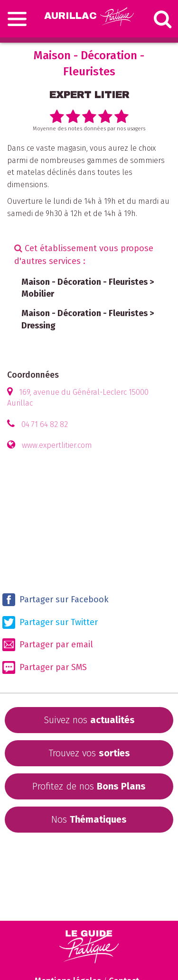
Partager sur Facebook (56, 600)
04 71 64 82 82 (45, 424)
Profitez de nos (89, 786)
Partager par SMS (45, 667)
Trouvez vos (89, 753)
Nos (89, 819)
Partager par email (48, 645)
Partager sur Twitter (50, 622)
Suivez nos (89, 720)
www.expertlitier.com (57, 445)
